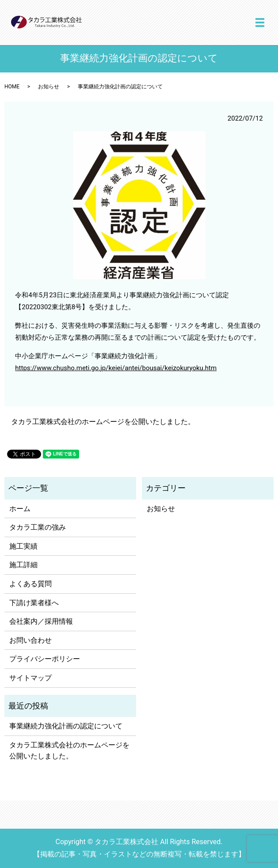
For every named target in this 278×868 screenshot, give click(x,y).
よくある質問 (30, 584)
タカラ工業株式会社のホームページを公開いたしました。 (103, 422)
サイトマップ (30, 678)
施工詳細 (23, 565)
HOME (12, 87)
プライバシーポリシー (45, 659)
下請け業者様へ (34, 603)
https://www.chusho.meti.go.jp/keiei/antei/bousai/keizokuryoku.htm (116, 368)
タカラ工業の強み (38, 527)
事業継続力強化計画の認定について (66, 726)
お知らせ (49, 87)
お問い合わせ (30, 640)
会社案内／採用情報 (41, 621)
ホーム (20, 509)
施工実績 (23, 546)
